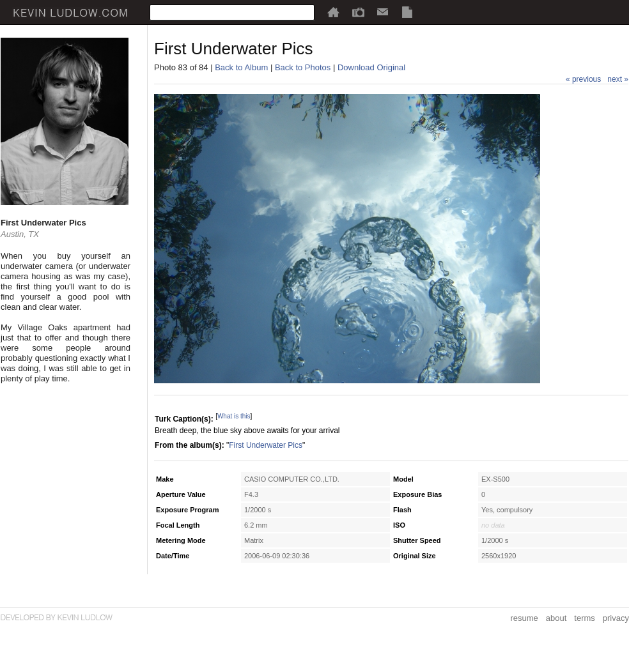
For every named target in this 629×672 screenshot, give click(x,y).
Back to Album (241, 67)
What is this (234, 416)
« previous (583, 79)
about (556, 618)
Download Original (371, 67)
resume (524, 618)
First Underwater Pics (266, 445)
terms (585, 618)
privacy (616, 618)
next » (618, 79)
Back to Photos (303, 67)
